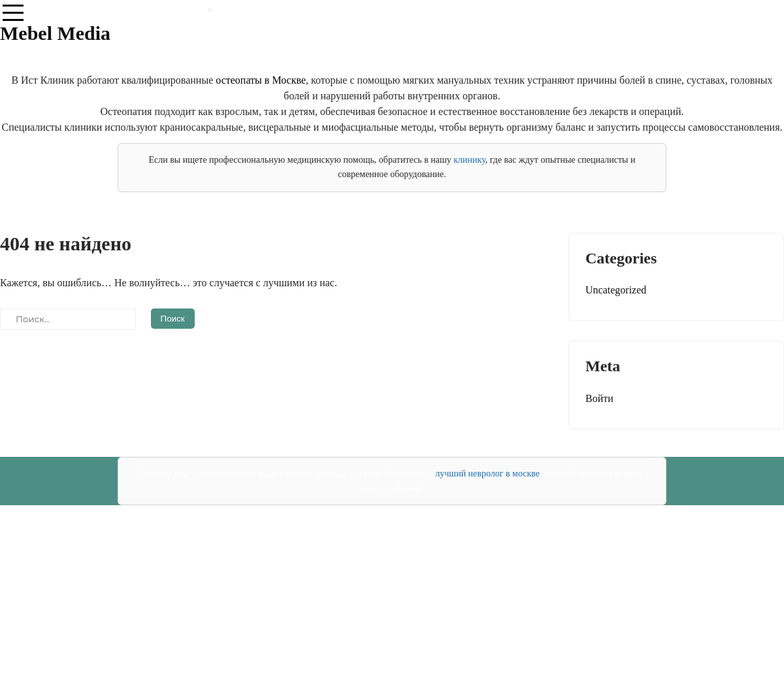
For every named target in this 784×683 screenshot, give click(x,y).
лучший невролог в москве (487, 474)
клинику (469, 160)
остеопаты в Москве (261, 80)
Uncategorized (616, 290)
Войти (599, 398)
